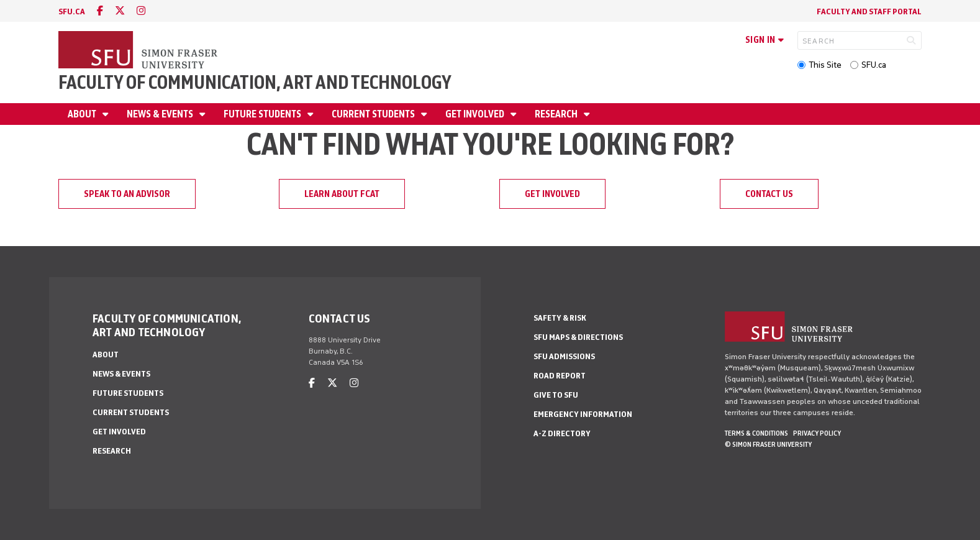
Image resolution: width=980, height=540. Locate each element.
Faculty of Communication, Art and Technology (255, 82)
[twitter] (120, 11)
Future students (263, 114)
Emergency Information (583, 414)
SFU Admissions (564, 356)
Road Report (560, 376)
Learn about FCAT (342, 194)
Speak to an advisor (127, 194)
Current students (374, 114)
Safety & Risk (560, 318)
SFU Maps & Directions (578, 337)
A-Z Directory (562, 433)
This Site (825, 65)
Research (557, 114)
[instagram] (141, 11)
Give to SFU (556, 395)
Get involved (476, 114)
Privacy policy (817, 433)
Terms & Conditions (756, 433)
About (83, 114)
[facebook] (100, 11)
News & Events (161, 114)
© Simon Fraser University (768, 444)
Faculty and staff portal (869, 11)
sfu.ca (72, 11)
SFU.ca (874, 65)
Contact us (769, 194)
